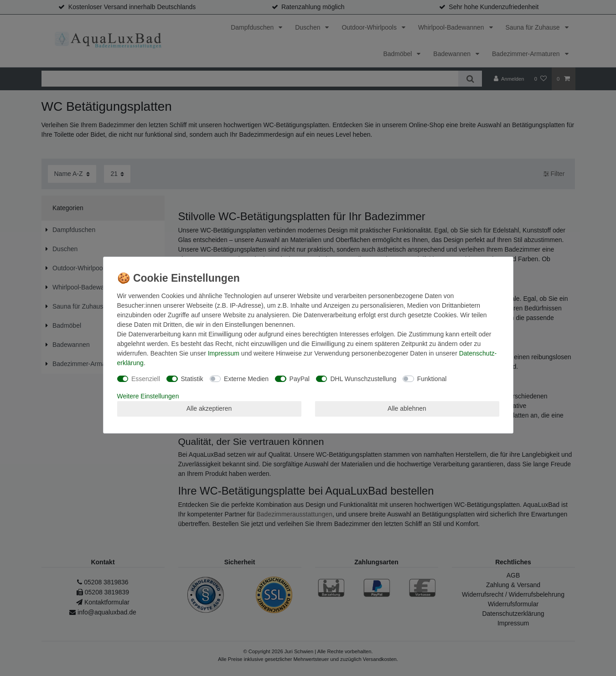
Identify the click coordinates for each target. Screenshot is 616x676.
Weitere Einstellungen (148, 396)
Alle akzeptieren (209, 408)
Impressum (224, 353)
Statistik (192, 379)
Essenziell (146, 379)
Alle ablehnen (407, 408)
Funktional (432, 379)
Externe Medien (246, 379)
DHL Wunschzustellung (363, 379)
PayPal (300, 379)
